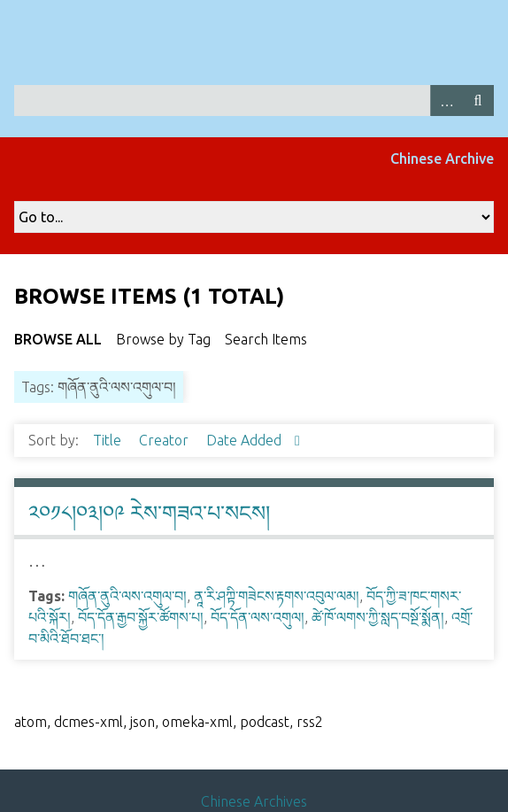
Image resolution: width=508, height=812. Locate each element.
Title (109, 440)
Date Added (246, 440)
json (142, 722)
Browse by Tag (163, 339)
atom (31, 722)
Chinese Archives (254, 801)
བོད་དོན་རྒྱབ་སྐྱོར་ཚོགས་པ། (141, 617)
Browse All (58, 339)
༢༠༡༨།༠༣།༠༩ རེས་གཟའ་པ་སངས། (149, 513)
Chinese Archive (442, 159)
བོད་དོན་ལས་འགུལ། (258, 617)
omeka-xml (197, 722)
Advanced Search (446, 101)
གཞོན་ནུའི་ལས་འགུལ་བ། (127, 596)
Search (478, 101)
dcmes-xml (89, 722)
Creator (165, 440)
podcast (265, 722)
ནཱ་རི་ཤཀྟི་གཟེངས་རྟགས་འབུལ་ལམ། (277, 596)
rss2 (310, 722)
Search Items (266, 339)
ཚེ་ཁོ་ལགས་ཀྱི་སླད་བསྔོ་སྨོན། (378, 617)
